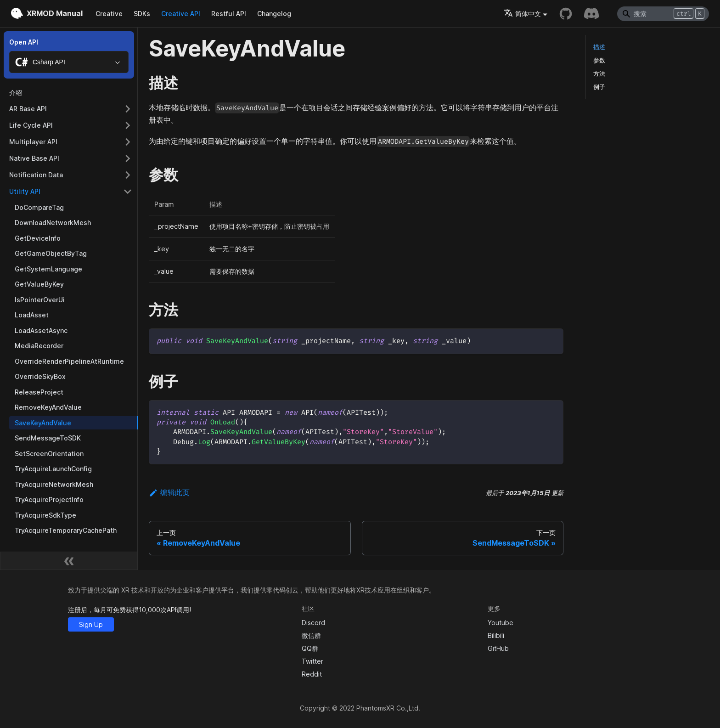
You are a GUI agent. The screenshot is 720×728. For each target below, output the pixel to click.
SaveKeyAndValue (43, 423)
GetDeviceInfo (38, 238)
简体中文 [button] (522, 14)
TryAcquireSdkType (45, 515)
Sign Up (91, 624)
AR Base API (28, 109)
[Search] (663, 14)
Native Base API (34, 158)
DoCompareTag (39, 207)
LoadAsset (32, 315)
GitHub (498, 648)
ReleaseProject (39, 392)
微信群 (311, 635)
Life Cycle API (31, 125)
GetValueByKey (39, 284)
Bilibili (496, 635)
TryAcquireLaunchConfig (53, 469)
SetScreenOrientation (49, 454)
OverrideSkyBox (40, 376)
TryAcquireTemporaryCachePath (66, 530)
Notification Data (36, 175)
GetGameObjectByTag (51, 253)
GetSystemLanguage (48, 269)
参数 (599, 60)
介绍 (16, 93)
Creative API (181, 14)
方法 (599, 74)
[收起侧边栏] (69, 561)
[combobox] (69, 62)
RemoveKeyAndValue (48, 407)
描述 (599, 47)
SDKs (142, 14)
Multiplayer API (33, 142)
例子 (599, 87)
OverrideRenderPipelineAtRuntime (69, 361)
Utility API (25, 191)
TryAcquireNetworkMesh (54, 484)
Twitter (312, 661)
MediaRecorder (39, 346)
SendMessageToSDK (48, 438)
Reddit (312, 674)
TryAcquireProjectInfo (49, 499)
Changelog (274, 14)
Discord (313, 623)
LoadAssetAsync (41, 330)
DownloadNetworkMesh (53, 223)
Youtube (501, 623)
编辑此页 (169, 492)
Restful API (229, 14)
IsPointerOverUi (40, 300)
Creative (109, 14)
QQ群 (310, 648)
